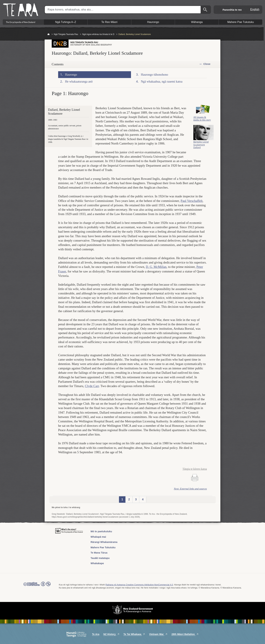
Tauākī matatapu (100, 558)
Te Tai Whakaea (134, 634)
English (255, 9)
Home (49, 34)
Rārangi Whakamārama (104, 542)
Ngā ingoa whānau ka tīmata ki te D (98, 34)
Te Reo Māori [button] (109, 22)
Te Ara (96, 634)
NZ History (111, 634)
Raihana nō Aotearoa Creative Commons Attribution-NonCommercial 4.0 (139, 585)
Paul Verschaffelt (192, 201)
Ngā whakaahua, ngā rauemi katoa (162, 82)
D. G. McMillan (156, 267)
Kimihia (206, 10)
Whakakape (97, 563)
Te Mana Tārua (99, 553)
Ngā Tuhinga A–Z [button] (66, 22)
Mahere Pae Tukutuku (103, 547)
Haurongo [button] (153, 22)
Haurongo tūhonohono (155, 75)
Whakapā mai (98, 537)
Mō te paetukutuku (101, 531)
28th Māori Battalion (185, 634)
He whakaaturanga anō (79, 82)
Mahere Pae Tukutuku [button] (241, 22)
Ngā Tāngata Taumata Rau (66, 34)
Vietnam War (158, 634)
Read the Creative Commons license (37, 586)
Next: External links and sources (190, 489)
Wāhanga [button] (197, 22)
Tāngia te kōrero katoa (195, 469)
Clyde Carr (92, 386)
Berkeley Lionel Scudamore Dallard (201, 149)
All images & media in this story (202, 122)
